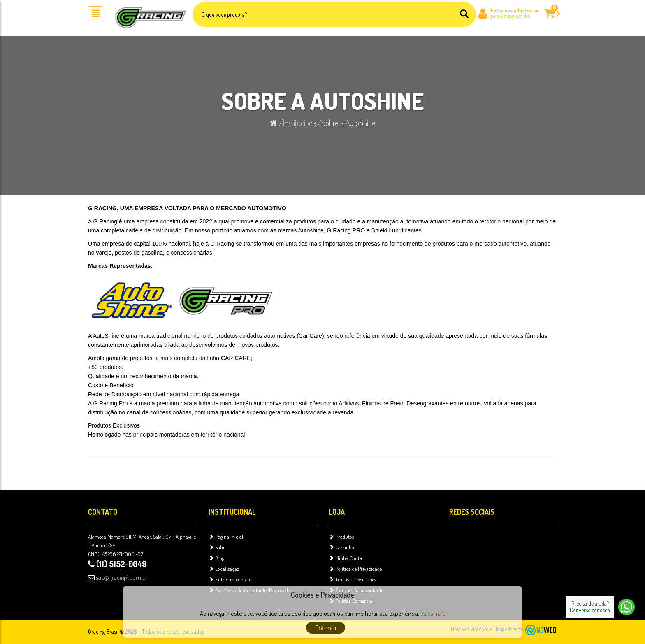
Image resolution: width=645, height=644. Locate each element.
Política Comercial (351, 601)
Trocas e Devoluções (352, 579)
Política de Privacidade (355, 569)
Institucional (300, 123)
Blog (216, 558)
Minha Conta (345, 558)
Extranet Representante (356, 590)
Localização (224, 569)
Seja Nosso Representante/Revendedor (251, 590)
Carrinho (341, 547)
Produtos (341, 537)
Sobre (218, 547)
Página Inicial (226, 537)
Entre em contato (230, 579)
